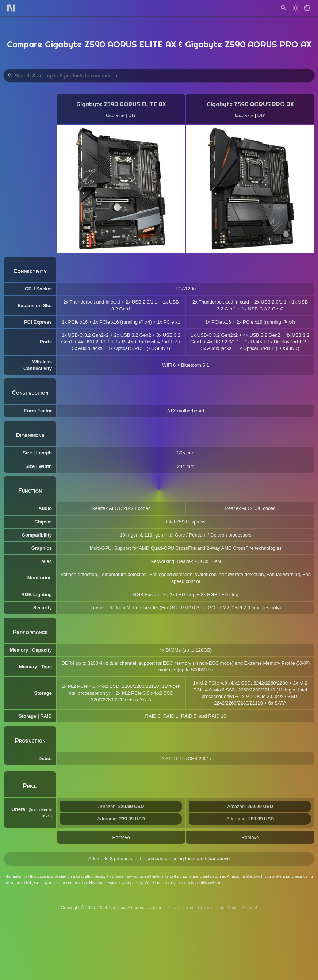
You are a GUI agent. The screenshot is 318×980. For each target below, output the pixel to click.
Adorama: (121, 819)
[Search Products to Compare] (159, 76)
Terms (189, 908)
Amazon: (121, 806)
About (173, 908)
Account (249, 908)
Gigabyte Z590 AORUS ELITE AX (121, 104)
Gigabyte (115, 115)
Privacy (205, 908)
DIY (132, 115)
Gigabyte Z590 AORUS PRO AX (250, 104)
